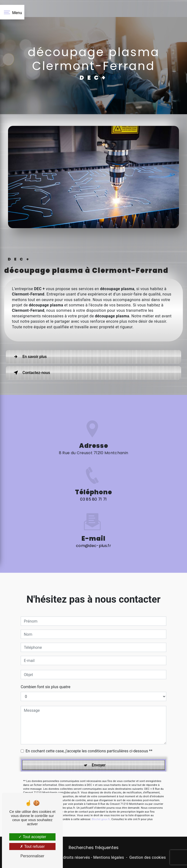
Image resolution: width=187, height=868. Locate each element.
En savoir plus (30, 357)
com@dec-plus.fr (93, 527)
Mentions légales (109, 857)
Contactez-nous (31, 373)
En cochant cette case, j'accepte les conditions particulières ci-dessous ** (89, 732)
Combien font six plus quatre (46, 668)
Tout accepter (32, 837)
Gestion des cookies (148, 857)
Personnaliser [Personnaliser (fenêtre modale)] (32, 856)
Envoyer (99, 746)
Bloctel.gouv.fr (101, 800)
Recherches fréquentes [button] (94, 848)
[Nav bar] (12, 12)
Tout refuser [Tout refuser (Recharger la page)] (32, 846)
